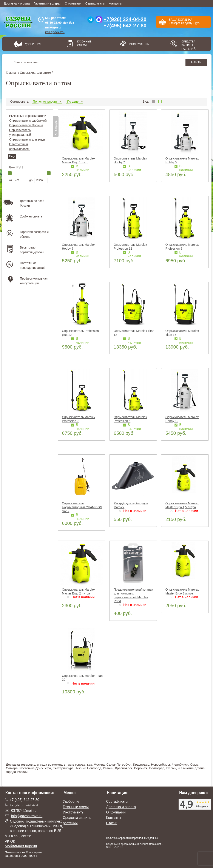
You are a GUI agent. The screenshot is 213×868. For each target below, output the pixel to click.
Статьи (112, 823)
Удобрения (33, 44)
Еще (12, 156)
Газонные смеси (84, 43)
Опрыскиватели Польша (26, 125)
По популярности (47, 102)
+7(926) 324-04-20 (125, 19)
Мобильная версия (21, 846)
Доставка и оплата (17, 3)
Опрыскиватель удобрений (28, 120)
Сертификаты (95, 3)
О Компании (116, 812)
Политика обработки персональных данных (132, 838)
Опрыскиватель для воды (27, 139)
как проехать (55, 32)
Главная (12, 73)
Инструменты (138, 44)
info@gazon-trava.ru (27, 816)
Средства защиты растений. (189, 45)
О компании (73, 3)
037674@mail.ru (24, 811)
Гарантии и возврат (47, 3)
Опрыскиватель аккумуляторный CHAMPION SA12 (82, 507)
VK (7, 841)
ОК (13, 841)
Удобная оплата (31, 216)
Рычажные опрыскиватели (28, 116)
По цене (75, 102)
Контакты (115, 3)
